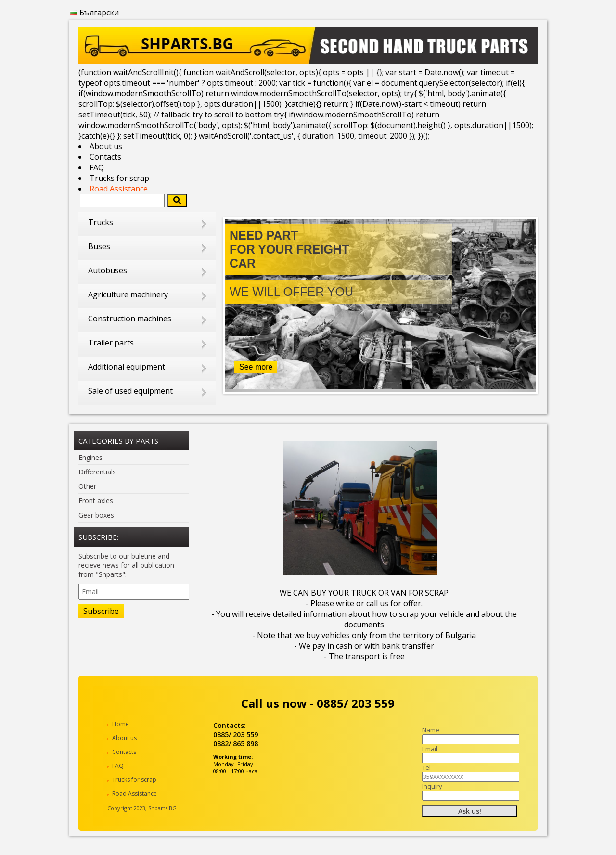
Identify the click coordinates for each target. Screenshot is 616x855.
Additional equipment (127, 367)
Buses (99, 246)
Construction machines (130, 319)
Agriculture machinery (128, 294)
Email (430, 749)
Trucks (101, 222)
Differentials (97, 472)
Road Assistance (119, 189)
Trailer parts (111, 343)
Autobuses (108, 270)
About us (106, 146)
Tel (426, 767)
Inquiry (432, 786)
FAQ (97, 167)
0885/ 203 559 (356, 703)
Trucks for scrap (119, 178)
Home (121, 724)
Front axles (96, 501)
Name (431, 730)
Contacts (105, 157)
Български (94, 13)
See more (256, 367)
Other (87, 486)
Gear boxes (96, 515)
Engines (90, 457)
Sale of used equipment (130, 391)
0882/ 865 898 (236, 744)
